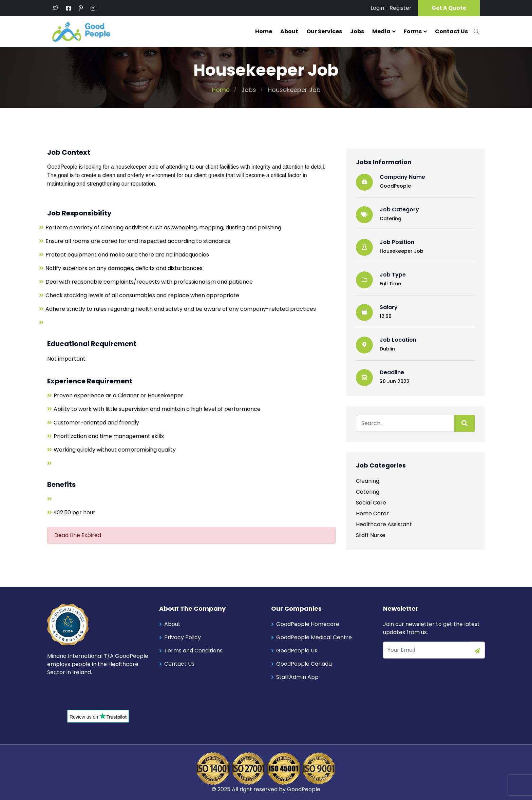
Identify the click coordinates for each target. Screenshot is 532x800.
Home (264, 31)
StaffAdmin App (297, 677)
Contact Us (451, 31)
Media (381, 31)
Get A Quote (449, 8)
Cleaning (368, 481)
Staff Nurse (371, 535)
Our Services (324, 31)
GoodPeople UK (297, 650)
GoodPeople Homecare (308, 624)
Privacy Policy (183, 637)
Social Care (371, 502)
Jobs (357, 31)
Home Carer (372, 513)
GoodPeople (304, 789)
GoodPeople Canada (304, 663)
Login (377, 8)
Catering (391, 218)
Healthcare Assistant (384, 524)
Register (401, 8)
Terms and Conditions (193, 650)
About (289, 31)
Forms (413, 31)
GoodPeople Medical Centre (314, 637)
